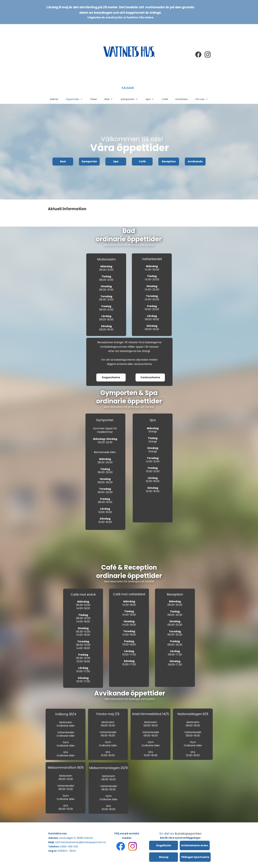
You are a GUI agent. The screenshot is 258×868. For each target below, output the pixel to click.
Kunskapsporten (188, 834)
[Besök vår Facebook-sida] (198, 55)
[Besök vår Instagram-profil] (208, 55)
